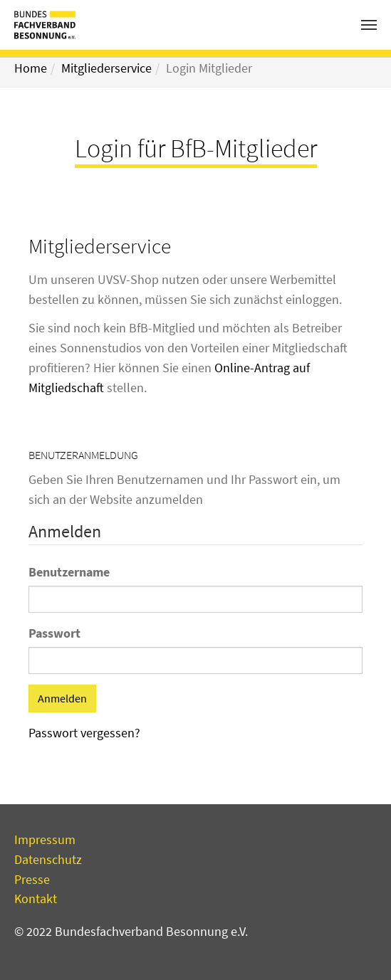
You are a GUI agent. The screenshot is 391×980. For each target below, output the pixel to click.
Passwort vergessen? (84, 733)
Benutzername (69, 572)
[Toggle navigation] (369, 25)
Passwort (54, 633)
